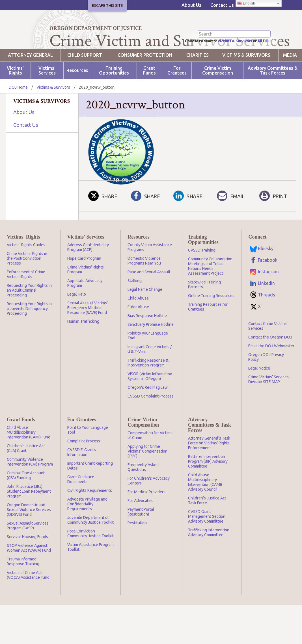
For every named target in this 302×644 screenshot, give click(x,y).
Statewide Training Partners (204, 305)
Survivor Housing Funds (27, 557)
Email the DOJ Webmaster (271, 366)
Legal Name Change (145, 310)
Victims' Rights (15, 91)
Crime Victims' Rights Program (86, 290)
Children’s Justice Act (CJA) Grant (26, 469)
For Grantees (177, 91)
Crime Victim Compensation (218, 91)
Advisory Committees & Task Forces (273, 91)
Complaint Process (84, 461)
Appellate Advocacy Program (85, 303)
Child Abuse (138, 318)
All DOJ (263, 61)
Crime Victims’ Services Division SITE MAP (268, 400)
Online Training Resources (211, 316)
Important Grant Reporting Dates (90, 486)
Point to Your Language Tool (88, 450)
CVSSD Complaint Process (151, 416)
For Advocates (140, 521)
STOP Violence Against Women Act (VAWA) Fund (29, 568)
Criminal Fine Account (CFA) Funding (26, 496)
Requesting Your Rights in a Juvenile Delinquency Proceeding (29, 329)
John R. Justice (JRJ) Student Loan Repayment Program (29, 512)
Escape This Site (107, 5)
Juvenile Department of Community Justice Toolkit (90, 540)
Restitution (137, 543)
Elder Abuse (138, 327)
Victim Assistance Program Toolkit (90, 567)
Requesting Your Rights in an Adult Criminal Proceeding (29, 311)
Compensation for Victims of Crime (150, 456)
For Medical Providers (146, 512)
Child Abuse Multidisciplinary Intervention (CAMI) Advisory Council (205, 502)
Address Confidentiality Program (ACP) (88, 268)
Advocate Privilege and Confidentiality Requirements (87, 524)
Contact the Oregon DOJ (270, 357)
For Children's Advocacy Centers (149, 501)
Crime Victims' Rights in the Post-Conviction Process (27, 279)
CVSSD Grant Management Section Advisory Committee (207, 537)
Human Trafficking (83, 342)
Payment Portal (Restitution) (141, 532)
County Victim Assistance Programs (150, 268)
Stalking (135, 301)
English (246, 3)
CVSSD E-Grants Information (82, 472)
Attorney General (30, 76)
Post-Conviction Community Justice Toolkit (90, 554)
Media (290, 76)
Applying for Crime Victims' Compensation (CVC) (147, 471)
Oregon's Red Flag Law (148, 408)
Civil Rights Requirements (90, 511)
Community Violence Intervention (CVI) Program (30, 482)
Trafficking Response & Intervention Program (148, 383)
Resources (77, 91)
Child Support (85, 76)
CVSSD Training (202, 270)
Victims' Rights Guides (26, 265)
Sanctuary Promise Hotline (151, 345)
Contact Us (222, 5)
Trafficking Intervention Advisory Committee (209, 553)
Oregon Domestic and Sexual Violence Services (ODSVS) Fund (29, 530)
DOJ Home (18, 108)
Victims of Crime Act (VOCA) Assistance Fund (28, 595)
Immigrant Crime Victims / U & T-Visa (150, 369)
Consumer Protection (145, 76)
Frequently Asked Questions (143, 487)
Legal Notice (259, 388)
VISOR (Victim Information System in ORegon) (150, 397)
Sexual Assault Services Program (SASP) (28, 546)
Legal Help (77, 315)
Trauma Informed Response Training (23, 582)
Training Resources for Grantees (208, 327)
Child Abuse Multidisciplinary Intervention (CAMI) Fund (29, 453)
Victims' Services (47, 91)
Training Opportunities (114, 91)
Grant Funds (149, 91)
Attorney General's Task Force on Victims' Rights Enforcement (209, 463)
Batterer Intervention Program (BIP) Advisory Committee (208, 482)
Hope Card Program (84, 279)
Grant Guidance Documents (81, 500)
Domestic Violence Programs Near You (144, 281)
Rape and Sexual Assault (149, 292)
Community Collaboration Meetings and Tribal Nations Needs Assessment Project (210, 286)
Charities (198, 76)
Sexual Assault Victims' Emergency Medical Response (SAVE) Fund (88, 328)
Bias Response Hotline (147, 336)
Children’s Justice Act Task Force (207, 521)
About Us (191, 5)
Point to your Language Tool (148, 356)
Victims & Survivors (227, 61)
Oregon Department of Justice (96, 28)
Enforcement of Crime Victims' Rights (26, 295)
